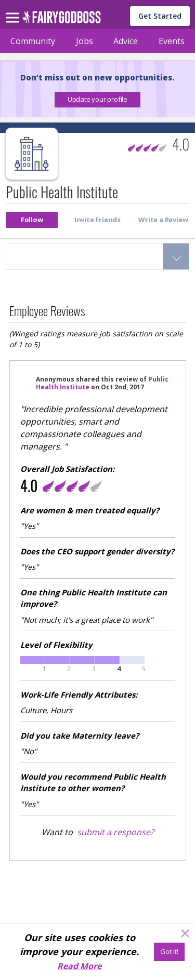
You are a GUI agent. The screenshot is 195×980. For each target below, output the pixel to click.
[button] (97, 100)
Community (33, 41)
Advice (126, 41)
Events (172, 41)
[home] (62, 20)
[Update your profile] (97, 100)
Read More (79, 966)
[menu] (14, 9)
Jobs (84, 41)
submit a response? (115, 832)
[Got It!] (169, 952)
